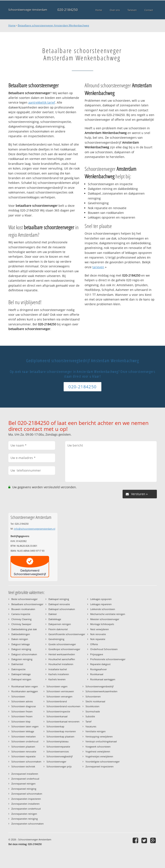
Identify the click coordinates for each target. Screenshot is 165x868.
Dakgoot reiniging (21, 649)
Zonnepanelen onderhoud (26, 809)
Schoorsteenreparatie (58, 747)
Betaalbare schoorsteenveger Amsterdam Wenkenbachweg (53, 25)
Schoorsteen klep (21, 721)
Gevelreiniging (56, 639)
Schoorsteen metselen (24, 736)
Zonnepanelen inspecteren (26, 799)
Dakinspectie (18, 669)
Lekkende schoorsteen (103, 609)
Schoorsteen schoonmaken (26, 762)
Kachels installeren (59, 674)
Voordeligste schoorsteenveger (103, 762)
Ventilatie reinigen (96, 731)
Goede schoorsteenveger (62, 644)
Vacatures (91, 726)
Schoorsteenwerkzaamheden (101, 691)
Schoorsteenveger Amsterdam (28, 10)
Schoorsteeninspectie (58, 711)
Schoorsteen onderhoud (25, 741)
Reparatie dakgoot (100, 664)
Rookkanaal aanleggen (103, 679)
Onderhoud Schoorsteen (104, 649)
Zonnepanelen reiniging (25, 819)
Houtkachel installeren (61, 664)
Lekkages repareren (101, 604)
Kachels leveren (57, 679)
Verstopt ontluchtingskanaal (101, 741)
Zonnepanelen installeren (25, 804)
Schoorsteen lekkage (23, 731)
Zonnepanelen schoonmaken (28, 824)
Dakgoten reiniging (22, 659)
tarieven (98, 267)
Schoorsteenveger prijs (59, 766)
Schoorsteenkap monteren (61, 731)
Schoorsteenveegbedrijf (60, 756)
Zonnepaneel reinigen (23, 784)
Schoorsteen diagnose (24, 706)
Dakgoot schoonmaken (24, 654)
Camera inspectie (21, 614)
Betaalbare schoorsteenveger (27, 604)
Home (12, 25)
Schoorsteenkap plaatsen (60, 736)
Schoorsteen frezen (22, 711)
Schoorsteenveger (56, 762)
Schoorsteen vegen (57, 686)
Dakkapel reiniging (59, 599)
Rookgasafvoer (98, 669)
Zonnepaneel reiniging (24, 789)
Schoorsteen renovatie (24, 751)
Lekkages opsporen (101, 599)
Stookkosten (92, 706)
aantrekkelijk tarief (42, 102)
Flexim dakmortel (58, 629)
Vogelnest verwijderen (98, 751)
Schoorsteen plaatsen (23, 747)
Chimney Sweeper (21, 624)
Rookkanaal (97, 674)
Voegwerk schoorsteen (98, 747)
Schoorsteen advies (22, 701)
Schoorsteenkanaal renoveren (63, 721)
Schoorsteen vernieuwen (60, 691)
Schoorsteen (18, 696)
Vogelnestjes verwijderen (99, 756)
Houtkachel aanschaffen (62, 659)
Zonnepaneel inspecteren (100, 766)
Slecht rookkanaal (95, 701)
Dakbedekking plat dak (24, 629)
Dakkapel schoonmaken (62, 609)
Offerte (94, 644)
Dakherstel (17, 664)
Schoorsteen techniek (23, 766)
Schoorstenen (93, 696)
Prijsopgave (97, 654)
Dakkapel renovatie (59, 604)
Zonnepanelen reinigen (24, 814)
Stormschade (93, 711)
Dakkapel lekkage (21, 674)
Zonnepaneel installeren (25, 774)
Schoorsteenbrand (57, 701)
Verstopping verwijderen (99, 736)
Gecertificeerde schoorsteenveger (67, 634)
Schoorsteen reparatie (23, 756)
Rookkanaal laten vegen (25, 686)
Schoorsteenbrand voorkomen (63, 706)
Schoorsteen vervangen (59, 696)
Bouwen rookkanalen (23, 609)
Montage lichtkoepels (102, 624)
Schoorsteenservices (58, 751)
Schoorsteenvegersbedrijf (100, 686)
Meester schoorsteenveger (105, 619)
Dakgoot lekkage (21, 644)
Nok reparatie (98, 639)
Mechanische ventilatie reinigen (108, 614)
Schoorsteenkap (55, 726)
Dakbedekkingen (21, 634)
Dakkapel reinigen (21, 679)
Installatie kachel (58, 669)
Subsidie (90, 716)
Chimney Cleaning (21, 619)
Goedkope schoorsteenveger (64, 649)
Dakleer (53, 614)
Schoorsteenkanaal (57, 716)
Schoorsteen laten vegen (25, 726)
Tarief (88, 721)
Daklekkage (55, 619)
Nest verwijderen (100, 629)
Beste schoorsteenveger (24, 599)
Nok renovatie (98, 634)
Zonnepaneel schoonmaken (27, 794)
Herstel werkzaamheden (62, 654)
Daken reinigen (20, 639)
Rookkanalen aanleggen (25, 691)
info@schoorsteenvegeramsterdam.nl (35, 529)
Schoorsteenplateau (58, 741)
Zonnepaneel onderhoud (25, 779)
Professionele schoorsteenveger (108, 659)
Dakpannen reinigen (60, 624)
